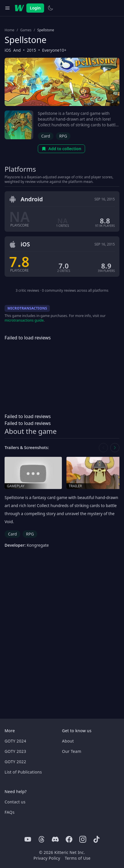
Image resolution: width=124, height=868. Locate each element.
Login (35, 8)
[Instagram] (83, 839)
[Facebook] (69, 839)
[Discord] (55, 839)
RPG (63, 136)
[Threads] (42, 839)
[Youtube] (28, 839)
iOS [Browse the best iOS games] (8, 50)
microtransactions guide (24, 320)
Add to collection (61, 149)
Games (26, 30)
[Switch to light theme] (50, 8)
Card (46, 136)
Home (9, 30)
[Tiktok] (97, 839)
